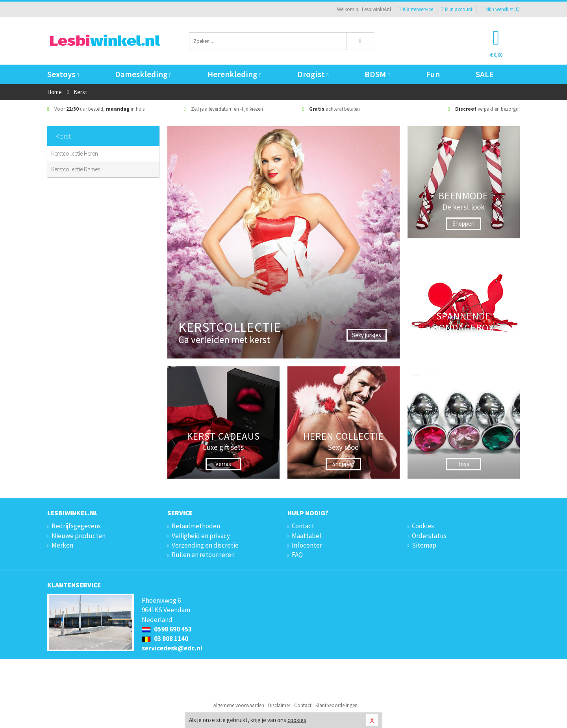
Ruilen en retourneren (203, 555)
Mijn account (457, 9)
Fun (433, 74)
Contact (303, 526)
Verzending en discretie (205, 545)
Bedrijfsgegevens (76, 526)
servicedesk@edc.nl (172, 648)
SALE (485, 74)
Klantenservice (416, 9)
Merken (62, 545)
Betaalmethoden (196, 526)
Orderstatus (429, 536)
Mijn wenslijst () (500, 9)
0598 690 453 (167, 629)
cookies (297, 720)
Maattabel (307, 536)
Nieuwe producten (79, 536)
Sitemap (424, 545)
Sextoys (63, 74)
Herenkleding (234, 74)
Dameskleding (143, 74)
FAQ (297, 555)
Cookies (423, 526)
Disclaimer (279, 705)
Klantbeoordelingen (336, 705)
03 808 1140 (165, 639)
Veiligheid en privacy (201, 536)
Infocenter (307, 545)
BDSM (377, 74)
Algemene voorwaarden (239, 705)
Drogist (313, 74)
